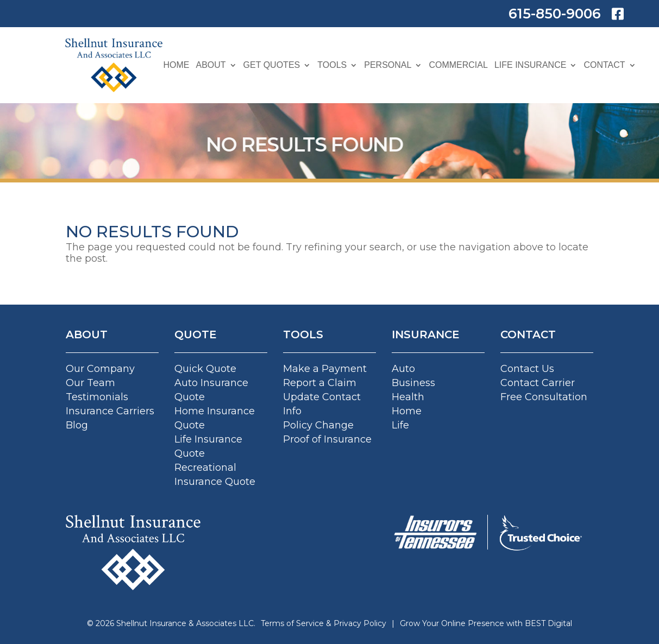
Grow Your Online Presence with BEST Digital (486, 623)
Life (400, 425)
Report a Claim (320, 383)
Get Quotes (272, 65)
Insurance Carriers (110, 411)
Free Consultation (544, 397)
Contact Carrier (538, 383)
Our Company (100, 369)
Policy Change (318, 425)
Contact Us (527, 369)
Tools (332, 65)
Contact (604, 65)
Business (413, 383)
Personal (388, 65)
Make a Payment (325, 369)
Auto (403, 369)
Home (176, 65)
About (211, 65)
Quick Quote (205, 369)
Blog (77, 425)
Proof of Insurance (327, 439)
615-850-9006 (555, 14)
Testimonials (97, 397)
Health (408, 397)
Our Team (90, 383)
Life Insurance (530, 65)
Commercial (458, 65)
